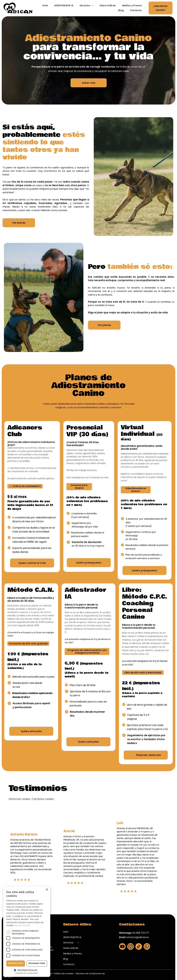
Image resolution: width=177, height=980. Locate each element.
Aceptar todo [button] (16, 963)
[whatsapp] (147, 947)
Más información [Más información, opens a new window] (22, 925)
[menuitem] (45, 6)
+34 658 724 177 (140, 933)
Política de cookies (64, 973)
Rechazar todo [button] (37, 963)
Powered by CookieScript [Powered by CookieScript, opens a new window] (27, 973)
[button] (27, 970)
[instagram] (131, 947)
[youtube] (122, 947)
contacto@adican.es (137, 937)
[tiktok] (139, 947)
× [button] (47, 890)
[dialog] (27, 932)
